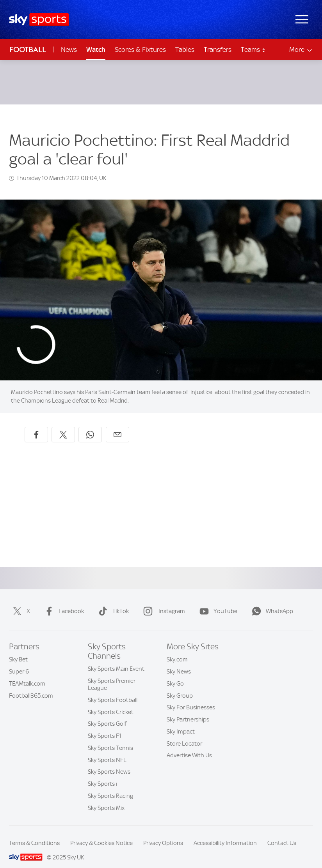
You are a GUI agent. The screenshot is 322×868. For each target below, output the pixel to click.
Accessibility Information (225, 834)
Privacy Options (163, 834)
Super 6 (19, 662)
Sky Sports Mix (106, 799)
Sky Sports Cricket (111, 703)
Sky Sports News (109, 762)
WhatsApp (271, 602)
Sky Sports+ (103, 774)
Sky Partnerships (188, 710)
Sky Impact (181, 722)
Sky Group (180, 686)
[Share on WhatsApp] (90, 425)
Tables (185, 49)
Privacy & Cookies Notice (101, 834)
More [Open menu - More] (301, 50)
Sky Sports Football (113, 691)
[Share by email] (117, 425)
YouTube (217, 602)
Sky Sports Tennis (110, 739)
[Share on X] (63, 425)
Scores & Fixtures (140, 49)
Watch (96, 49)
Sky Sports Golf (107, 714)
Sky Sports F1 (105, 727)
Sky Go (175, 674)
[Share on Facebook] (36, 425)
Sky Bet (18, 650)
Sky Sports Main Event (116, 659)
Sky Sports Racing (110, 787)
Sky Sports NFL (107, 751)
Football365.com (31, 686)
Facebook (63, 602)
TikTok (112, 602)
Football (28, 50)
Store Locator (184, 734)
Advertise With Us (189, 746)
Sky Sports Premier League (112, 675)
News (69, 49)
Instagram (163, 602)
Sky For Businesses (191, 698)
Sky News (179, 662)
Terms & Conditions (34, 834)
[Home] (39, 20)
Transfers (218, 49)
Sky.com (177, 650)
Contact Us (282, 834)
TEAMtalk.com (27, 674)
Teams (253, 49)
